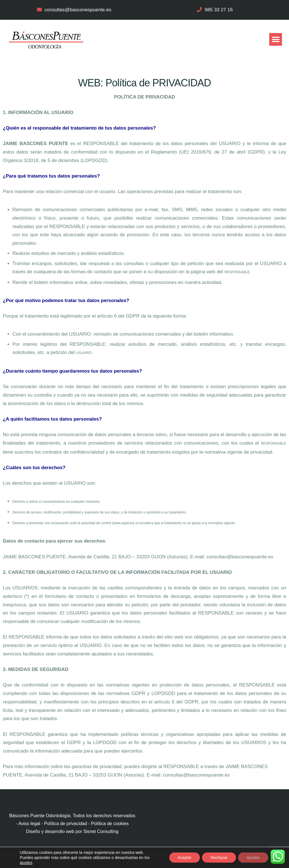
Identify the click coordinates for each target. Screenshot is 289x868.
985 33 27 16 (219, 10)
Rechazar (219, 858)
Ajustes (253, 858)
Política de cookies (110, 824)
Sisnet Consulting (101, 831)
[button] (276, 39)
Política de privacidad (65, 824)
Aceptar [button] (185, 858)
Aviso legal (29, 824)
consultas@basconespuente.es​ (78, 10)
